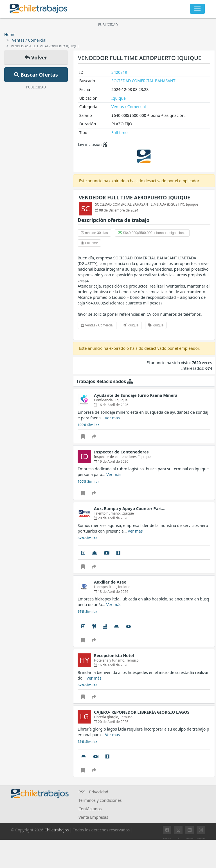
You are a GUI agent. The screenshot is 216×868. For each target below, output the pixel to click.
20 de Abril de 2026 (111, 518)
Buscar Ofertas (36, 75)
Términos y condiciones (100, 800)
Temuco (132, 660)
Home (10, 35)
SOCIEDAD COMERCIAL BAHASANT (143, 81)
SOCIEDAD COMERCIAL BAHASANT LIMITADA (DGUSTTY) (140, 204)
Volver (36, 57)
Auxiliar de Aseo (110, 582)
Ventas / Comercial (29, 40)
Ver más (112, 418)
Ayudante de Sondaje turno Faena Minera (136, 395)
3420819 (119, 72)
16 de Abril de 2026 (111, 405)
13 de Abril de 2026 (111, 592)
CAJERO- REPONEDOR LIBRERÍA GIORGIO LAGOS (142, 712)
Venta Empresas (93, 817)
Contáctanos (90, 809)
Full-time (119, 133)
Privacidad (99, 792)
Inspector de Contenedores (121, 452)
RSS (82, 792)
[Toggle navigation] (197, 9)
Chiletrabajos (57, 830)
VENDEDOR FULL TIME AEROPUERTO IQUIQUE (134, 197)
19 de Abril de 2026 (111, 461)
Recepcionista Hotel (114, 656)
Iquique (119, 98)
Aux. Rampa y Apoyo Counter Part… (130, 508)
